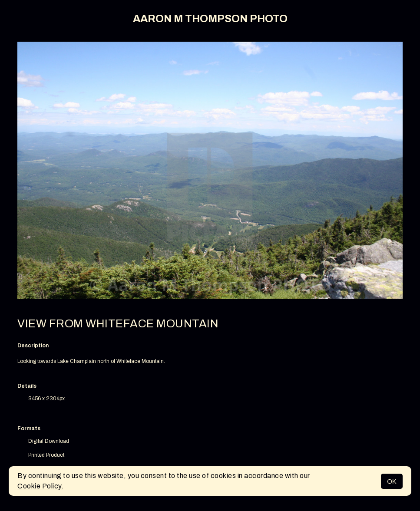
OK (392, 481)
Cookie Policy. (40, 486)
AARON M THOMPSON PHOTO (210, 19)
